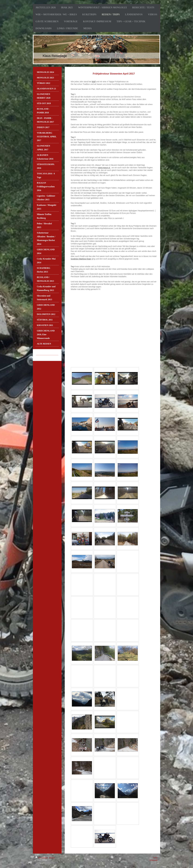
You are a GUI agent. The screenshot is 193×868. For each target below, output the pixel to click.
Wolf (94, 82)
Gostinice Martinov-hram (81, 259)
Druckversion (42, 857)
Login (155, 857)
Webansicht (153, 860)
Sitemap (52, 857)
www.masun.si (104, 168)
